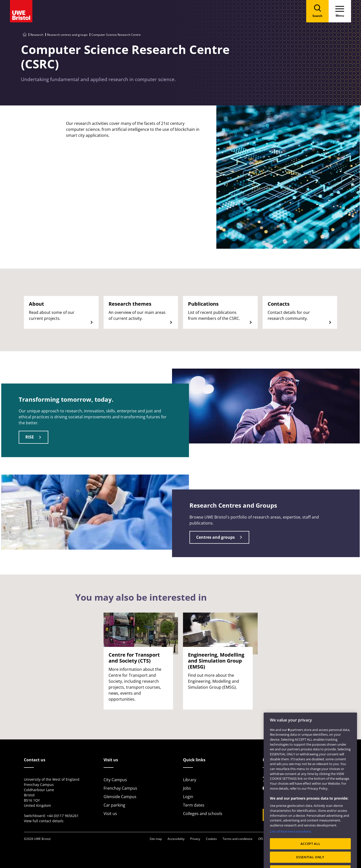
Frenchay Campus (120, 788)
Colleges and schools (203, 814)
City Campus (115, 780)
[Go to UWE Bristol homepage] (25, 35)
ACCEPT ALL (310, 858)
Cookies (211, 839)
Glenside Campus (120, 797)
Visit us (110, 814)
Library (190, 780)
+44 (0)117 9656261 (63, 816)
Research (37, 35)
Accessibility (176, 839)
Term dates (194, 805)
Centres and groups (215, 537)
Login (188, 797)
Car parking (114, 805)
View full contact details (44, 821)
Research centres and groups (67, 35)
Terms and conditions (238, 839)
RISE (30, 437)
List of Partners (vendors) (290, 846)
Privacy (195, 839)
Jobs (187, 788)
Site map (156, 839)
